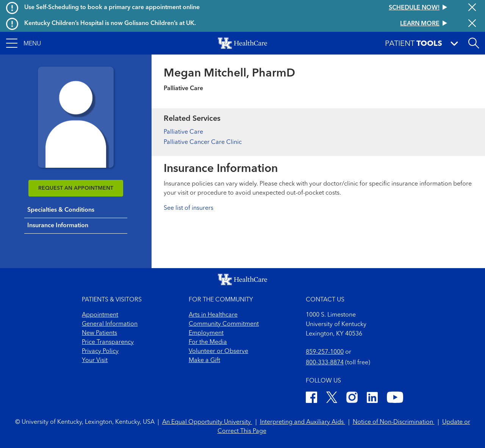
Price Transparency (108, 342)
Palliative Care (183, 132)
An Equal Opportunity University (207, 422)
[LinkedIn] (372, 399)
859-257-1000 (325, 352)
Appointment (100, 315)
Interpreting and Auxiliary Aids (303, 422)
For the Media (208, 342)
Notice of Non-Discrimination (394, 422)
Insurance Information (58, 226)
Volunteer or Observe (218, 351)
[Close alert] (472, 8)
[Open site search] (474, 43)
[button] (23, 43)
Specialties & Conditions (61, 210)
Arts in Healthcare (213, 315)
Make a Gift (204, 361)
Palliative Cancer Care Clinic (203, 142)
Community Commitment (224, 324)
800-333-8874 (325, 363)
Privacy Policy (100, 351)
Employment (206, 333)
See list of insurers (189, 208)
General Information (110, 324)
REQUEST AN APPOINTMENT (76, 188)
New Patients (99, 333)
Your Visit (95, 361)
